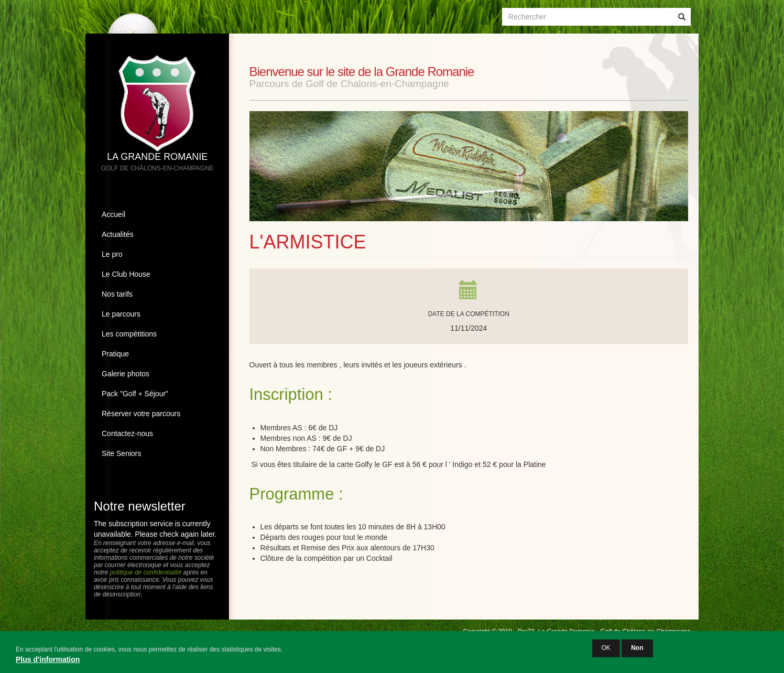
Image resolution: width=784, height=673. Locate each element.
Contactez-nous (127, 433)
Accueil (113, 214)
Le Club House (126, 274)
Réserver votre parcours (141, 414)
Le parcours (121, 314)
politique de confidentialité (145, 572)
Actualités (118, 234)
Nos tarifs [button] (117, 294)
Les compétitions (129, 334)
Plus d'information (48, 663)
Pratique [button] (115, 354)
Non (637, 651)
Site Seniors (121, 453)
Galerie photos (126, 374)
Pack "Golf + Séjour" (135, 394)
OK (606, 651)
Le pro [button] (112, 254)
